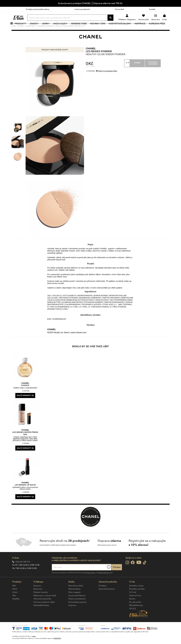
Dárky (49, 28)
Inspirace (143, 28)
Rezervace (38, 597)
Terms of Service (104, 581)
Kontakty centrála (137, 597)
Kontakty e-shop (136, 594)
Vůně (15, 597)
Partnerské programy (77, 610)
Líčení (15, 600)
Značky (37, 28)
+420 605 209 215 (22, 570)
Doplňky (16, 607)
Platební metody (41, 600)
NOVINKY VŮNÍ (100, 28)
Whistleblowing (136, 614)
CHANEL (91, 57)
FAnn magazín (74, 600)
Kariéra (132, 607)
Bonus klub (120, 9)
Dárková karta (74, 597)
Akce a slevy (63, 28)
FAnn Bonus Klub (76, 594)
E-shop (16, 566)
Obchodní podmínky (42, 607)
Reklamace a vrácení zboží (45, 604)
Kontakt (152, 9)
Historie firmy (135, 604)
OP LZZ (133, 617)
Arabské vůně (81, 28)
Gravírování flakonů (77, 604)
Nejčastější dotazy (41, 614)
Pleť (14, 594)
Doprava (37, 594)
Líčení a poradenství (82, 9)
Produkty (23, 28)
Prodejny (103, 594)
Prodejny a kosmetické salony (38, 9)
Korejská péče (160, 28)
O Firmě (133, 600)
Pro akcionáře (135, 610)
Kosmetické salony (123, 28)
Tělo (14, 604)
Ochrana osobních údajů (44, 610)
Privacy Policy (91, 581)
